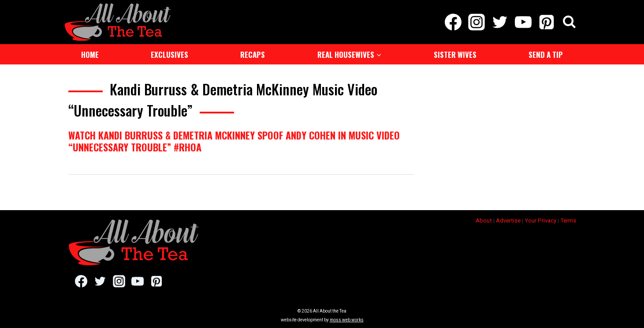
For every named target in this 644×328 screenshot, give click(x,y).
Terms (568, 221)
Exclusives (169, 55)
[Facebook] (453, 22)
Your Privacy (540, 221)
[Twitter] (500, 22)
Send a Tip (546, 55)
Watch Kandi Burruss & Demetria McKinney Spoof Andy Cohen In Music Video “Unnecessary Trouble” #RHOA (234, 141)
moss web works (347, 320)
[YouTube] (523, 22)
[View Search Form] (569, 22)
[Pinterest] (547, 22)
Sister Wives (455, 55)
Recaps (253, 55)
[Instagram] (476, 22)
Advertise (508, 221)
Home (90, 55)
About (484, 221)
